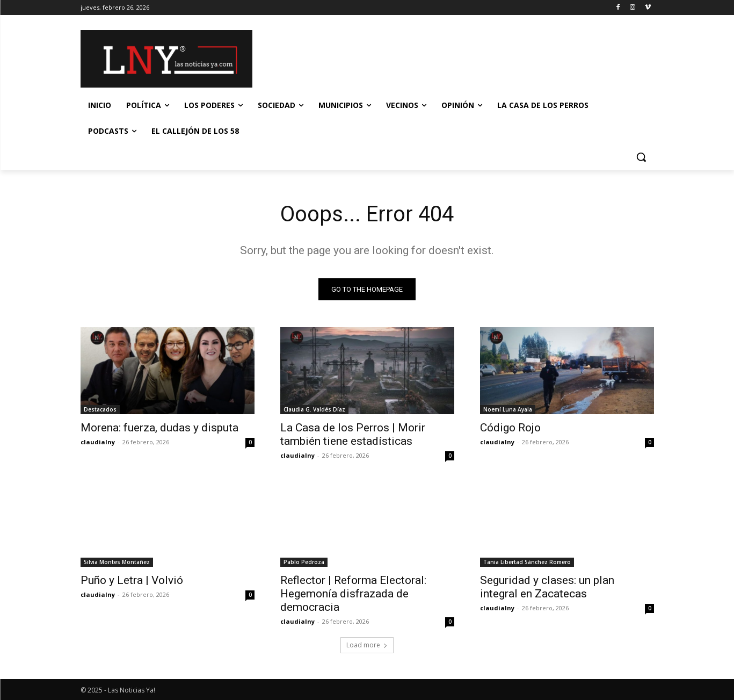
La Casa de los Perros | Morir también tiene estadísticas (353, 434)
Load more (367, 645)
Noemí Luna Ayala (508, 409)
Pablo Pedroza (304, 562)
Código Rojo (510, 428)
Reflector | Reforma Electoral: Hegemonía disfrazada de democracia (353, 594)
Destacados (100, 409)
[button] (641, 157)
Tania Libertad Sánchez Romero (527, 562)
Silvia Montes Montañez (117, 562)
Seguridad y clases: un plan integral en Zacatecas (547, 587)
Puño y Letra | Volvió (132, 580)
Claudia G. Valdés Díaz (314, 409)
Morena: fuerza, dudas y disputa (159, 428)
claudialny (98, 442)
